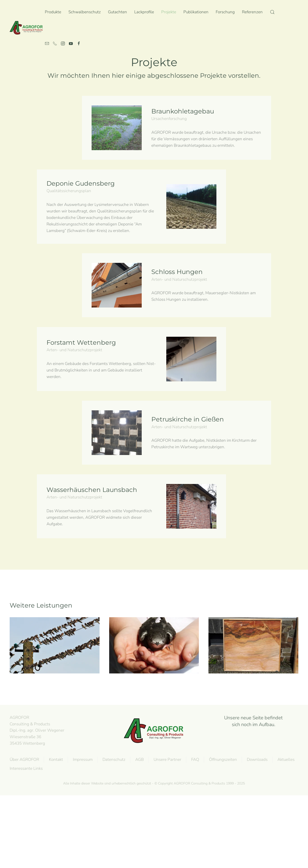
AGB (138, 759)
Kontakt (55, 759)
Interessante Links (25, 768)
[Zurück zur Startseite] (27, 28)
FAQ (194, 759)
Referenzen (252, 12)
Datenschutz (113, 759)
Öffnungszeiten (222, 759)
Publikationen (196, 12)
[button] (272, 12)
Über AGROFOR (23, 759)
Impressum (81, 759)
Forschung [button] (225, 12)
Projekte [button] (169, 12)
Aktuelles (285, 759)
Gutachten (117, 12)
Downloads (256, 759)
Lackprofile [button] (144, 12)
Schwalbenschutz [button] (85, 12)
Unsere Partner (166, 759)
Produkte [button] (53, 12)
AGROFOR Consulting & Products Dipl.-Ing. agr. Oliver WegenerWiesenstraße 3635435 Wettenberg (36, 730)
